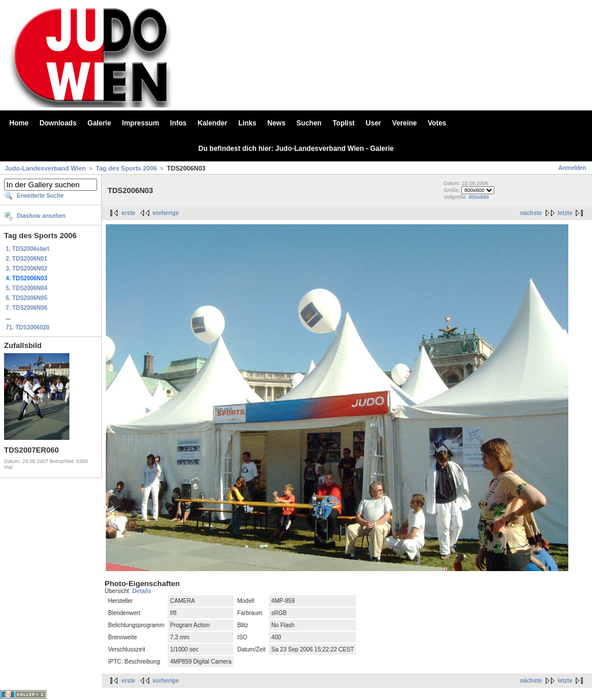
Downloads (58, 123)
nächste (531, 213)
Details (142, 591)
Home (19, 123)
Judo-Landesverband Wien (45, 168)
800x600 (479, 197)
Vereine (404, 123)
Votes (437, 123)
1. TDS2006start (27, 249)
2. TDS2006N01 (27, 259)
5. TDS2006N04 (27, 288)
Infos (178, 123)
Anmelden (572, 168)
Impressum (140, 123)
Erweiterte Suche (40, 196)
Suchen (309, 123)
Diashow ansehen (41, 216)
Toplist (343, 123)
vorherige (166, 213)
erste (128, 213)
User (374, 123)
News (276, 123)
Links (247, 123)
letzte (565, 213)
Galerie (99, 123)
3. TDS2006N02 (27, 268)
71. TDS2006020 (28, 327)
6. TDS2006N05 (27, 298)
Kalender (212, 123)
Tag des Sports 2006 (127, 168)
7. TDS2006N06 (27, 308)
